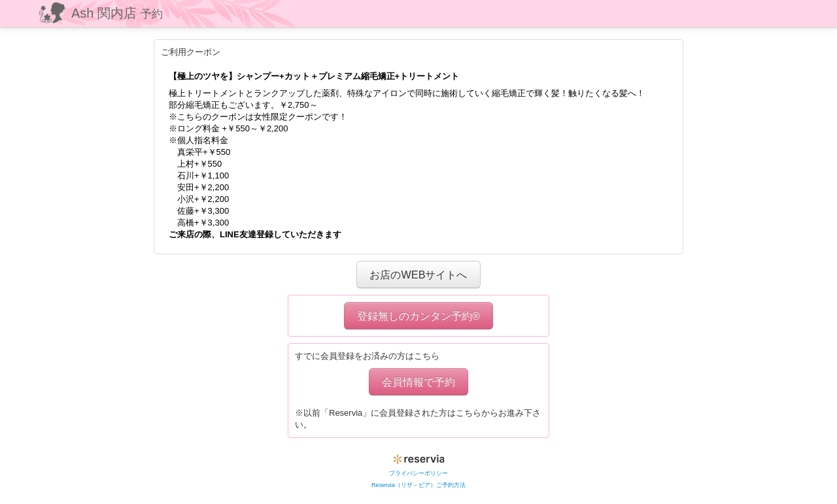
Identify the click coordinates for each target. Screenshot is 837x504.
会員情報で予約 (418, 382)
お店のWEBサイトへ (418, 275)
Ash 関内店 (117, 13)
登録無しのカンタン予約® (418, 316)
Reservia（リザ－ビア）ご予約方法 (418, 485)
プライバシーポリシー (418, 473)
